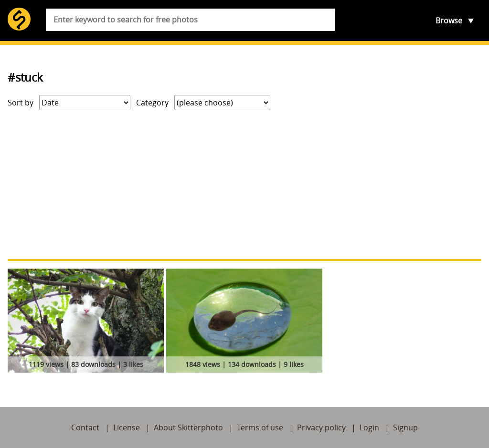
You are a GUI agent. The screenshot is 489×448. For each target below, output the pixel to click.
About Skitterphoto (188, 427)
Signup (405, 427)
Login (369, 427)
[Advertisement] (244, 185)
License (127, 427)
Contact (85, 427)
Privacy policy (321, 427)
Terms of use (260, 427)
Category (152, 103)
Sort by (21, 103)
